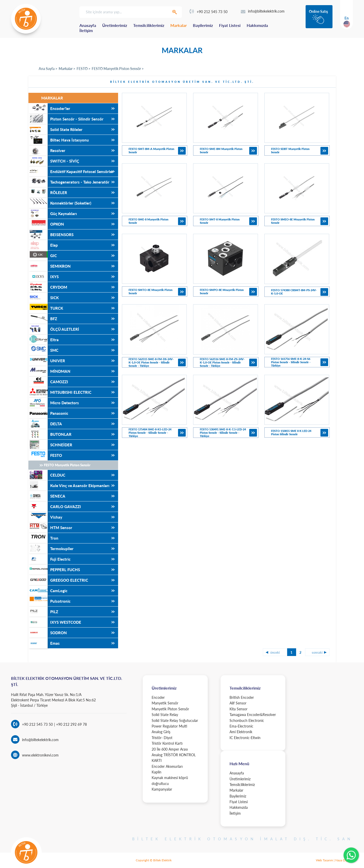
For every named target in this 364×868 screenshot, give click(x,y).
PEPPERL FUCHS (54, 570)
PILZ (43, 612)
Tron (43, 538)
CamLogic (48, 591)
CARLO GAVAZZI (55, 507)
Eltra (44, 340)
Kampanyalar (162, 789)
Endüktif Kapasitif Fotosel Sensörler (71, 171)
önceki (275, 652)
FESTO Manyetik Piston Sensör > (118, 69)
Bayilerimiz (203, 25)
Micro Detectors (54, 403)
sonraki (317, 652)
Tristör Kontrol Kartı (167, 743)
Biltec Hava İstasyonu (59, 140)
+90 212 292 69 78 (71, 724)
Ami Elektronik (241, 732)
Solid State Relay (165, 715)
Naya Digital (344, 860)
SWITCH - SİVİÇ (54, 161)
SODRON (48, 633)
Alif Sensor (238, 703)
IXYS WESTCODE (55, 622)
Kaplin (157, 772)
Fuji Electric (49, 559)
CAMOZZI (48, 382)
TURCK (46, 308)
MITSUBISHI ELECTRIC (60, 392)
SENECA (47, 496)
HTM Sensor (50, 528)
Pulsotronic (49, 601)
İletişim (86, 30)
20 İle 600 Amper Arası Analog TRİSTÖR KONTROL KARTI (174, 755)
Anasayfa (88, 25)
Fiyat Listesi (230, 25)
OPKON (46, 224)
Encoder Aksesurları (167, 766)
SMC (43, 350)
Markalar (179, 25)
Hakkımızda (257, 25)
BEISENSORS (51, 235)
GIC (43, 256)
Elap (43, 245)
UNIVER (47, 361)
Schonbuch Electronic (247, 720)
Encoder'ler (49, 108)
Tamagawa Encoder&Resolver (253, 715)
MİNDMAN (49, 371)
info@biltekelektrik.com (263, 11)
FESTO (45, 455)
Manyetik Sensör (165, 703)
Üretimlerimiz (115, 25)
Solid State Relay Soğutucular (175, 720)
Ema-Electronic (241, 726)
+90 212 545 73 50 (209, 12)
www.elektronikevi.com (40, 755)
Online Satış (318, 11)
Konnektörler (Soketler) (60, 203)
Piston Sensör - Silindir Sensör (66, 119)
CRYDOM (48, 287)
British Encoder (242, 697)
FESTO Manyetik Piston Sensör (67, 465)
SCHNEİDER (50, 445)
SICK (44, 298)
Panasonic (48, 413)
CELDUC (47, 475)
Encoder (158, 697)
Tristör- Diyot (162, 738)
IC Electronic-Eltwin (245, 738)
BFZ (43, 319)
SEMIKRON (50, 266)
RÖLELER (48, 193)
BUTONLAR (50, 434)
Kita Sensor (238, 709)
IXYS (44, 277)
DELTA (45, 424)
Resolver (47, 150)
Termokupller (51, 549)
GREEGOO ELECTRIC (58, 580)
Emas (44, 643)
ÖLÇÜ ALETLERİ (54, 329)
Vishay (45, 517)
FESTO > (84, 69)
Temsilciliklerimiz (149, 25)
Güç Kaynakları (53, 214)
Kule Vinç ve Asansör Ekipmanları (69, 486)
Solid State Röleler (55, 129)
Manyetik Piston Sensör (170, 709)
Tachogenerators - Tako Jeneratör (69, 182)
